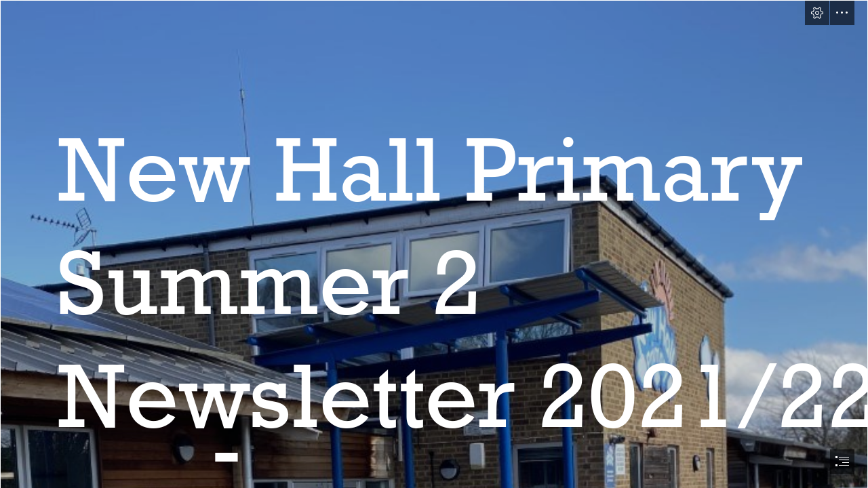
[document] (434, 244)
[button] (817, 13)
